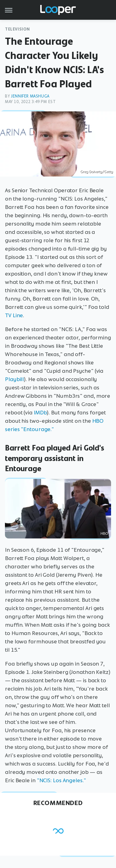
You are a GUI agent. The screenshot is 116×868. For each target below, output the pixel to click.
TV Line (14, 315)
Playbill (14, 379)
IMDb (40, 413)
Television (17, 29)
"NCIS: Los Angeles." (61, 780)
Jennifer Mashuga (30, 96)
